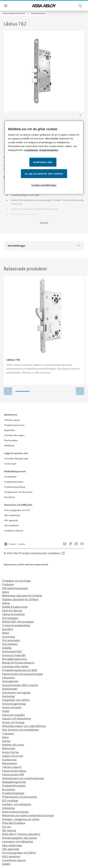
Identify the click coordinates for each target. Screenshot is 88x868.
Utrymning (8, 637)
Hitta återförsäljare (14, 823)
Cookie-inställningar (44, 185)
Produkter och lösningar (16, 581)
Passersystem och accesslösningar (23, 674)
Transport (8, 734)
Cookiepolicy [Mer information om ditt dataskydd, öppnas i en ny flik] (31, 150)
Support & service (13, 756)
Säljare (6, 864)
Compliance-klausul (14, 860)
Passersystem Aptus (14, 771)
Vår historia (9, 830)
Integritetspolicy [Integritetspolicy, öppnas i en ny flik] (49, 150)
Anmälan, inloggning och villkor (21, 819)
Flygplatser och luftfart (16, 700)
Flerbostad (8, 696)
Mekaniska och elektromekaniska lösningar (28, 815)
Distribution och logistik (16, 693)
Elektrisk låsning (12, 611)
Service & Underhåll (14, 655)
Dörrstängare (10, 618)
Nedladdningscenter (14, 782)
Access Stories (10, 752)
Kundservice (9, 760)
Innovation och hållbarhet (18, 842)
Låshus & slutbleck (13, 614)
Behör (6, 633)
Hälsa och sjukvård (13, 715)
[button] (38, 13)
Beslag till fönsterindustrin (18, 663)
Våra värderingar (12, 845)
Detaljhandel (10, 689)
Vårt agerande (11, 849)
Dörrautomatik (11, 640)
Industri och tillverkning (16, 719)
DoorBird (7, 629)
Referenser (9, 748)
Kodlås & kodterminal (15, 607)
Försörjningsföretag (14, 704)
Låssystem (8, 678)
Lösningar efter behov (15, 666)
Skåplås (7, 648)
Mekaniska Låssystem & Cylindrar (22, 596)
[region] (44, 158)
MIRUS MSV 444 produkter (18, 622)
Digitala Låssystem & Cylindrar (20, 599)
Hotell (6, 711)
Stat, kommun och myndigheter (21, 730)
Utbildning (8, 808)
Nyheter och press (13, 745)
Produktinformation (14, 786)
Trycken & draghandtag (16, 625)
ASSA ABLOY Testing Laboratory (21, 834)
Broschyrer (9, 789)
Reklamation (10, 763)
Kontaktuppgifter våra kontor (20, 838)
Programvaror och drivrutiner (20, 797)
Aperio (6, 603)
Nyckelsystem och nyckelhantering (23, 778)
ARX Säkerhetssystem (15, 588)
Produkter (8, 584)
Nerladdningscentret (15, 659)
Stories (6, 741)
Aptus (6, 592)
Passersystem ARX (13, 774)
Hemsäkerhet (10, 681)
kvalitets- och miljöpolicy (17, 804)
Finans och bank (12, 707)
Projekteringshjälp (13, 793)
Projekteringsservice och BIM (20, 670)
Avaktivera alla (43, 162)
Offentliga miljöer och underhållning (24, 726)
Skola (5, 737)
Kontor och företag (13, 722)
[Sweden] (14, 543)
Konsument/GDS (12, 651)
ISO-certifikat (10, 801)
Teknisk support (12, 767)
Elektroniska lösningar (16, 812)
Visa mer (44, 223)
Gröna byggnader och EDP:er (19, 853)
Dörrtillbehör (10, 644)
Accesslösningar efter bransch (20, 685)
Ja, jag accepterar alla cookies (44, 174)
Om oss (6, 827)
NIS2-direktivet (11, 857)
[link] (16, 13)
